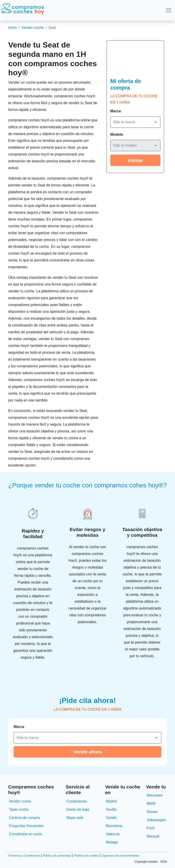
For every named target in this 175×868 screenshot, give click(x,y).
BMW (151, 804)
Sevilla (111, 809)
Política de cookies (86, 856)
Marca (116, 111)
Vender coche (33, 28)
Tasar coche (19, 809)
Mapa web (75, 818)
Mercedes (155, 795)
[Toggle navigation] (169, 10)
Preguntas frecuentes (26, 826)
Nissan (152, 812)
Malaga (112, 842)
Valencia (113, 834)
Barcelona (114, 826)
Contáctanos (77, 801)
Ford (151, 828)
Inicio (12, 28)
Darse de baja (78, 809)
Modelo (117, 134)
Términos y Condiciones (24, 856)
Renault (153, 836)
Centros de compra (24, 818)
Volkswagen (156, 820)
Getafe (111, 818)
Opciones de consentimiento (121, 856)
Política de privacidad (57, 856)
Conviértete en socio (26, 834)
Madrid (111, 801)
